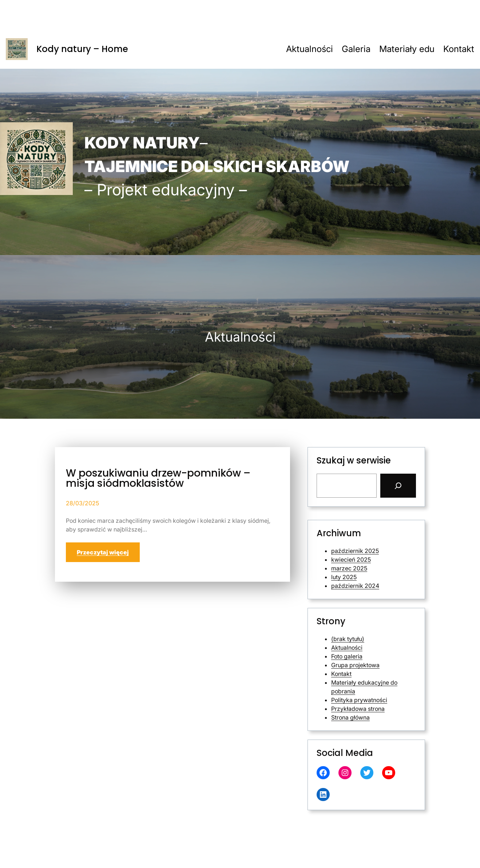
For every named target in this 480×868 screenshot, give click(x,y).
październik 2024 (355, 586)
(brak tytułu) (348, 639)
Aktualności (347, 648)
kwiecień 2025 (351, 560)
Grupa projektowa (355, 665)
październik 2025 (355, 551)
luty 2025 (344, 577)
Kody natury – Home (82, 49)
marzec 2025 (349, 568)
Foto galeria (347, 656)
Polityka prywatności (359, 700)
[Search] (398, 486)
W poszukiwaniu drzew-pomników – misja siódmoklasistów (158, 478)
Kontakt (341, 674)
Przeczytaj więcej (103, 552)
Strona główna (350, 717)
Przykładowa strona (358, 709)
